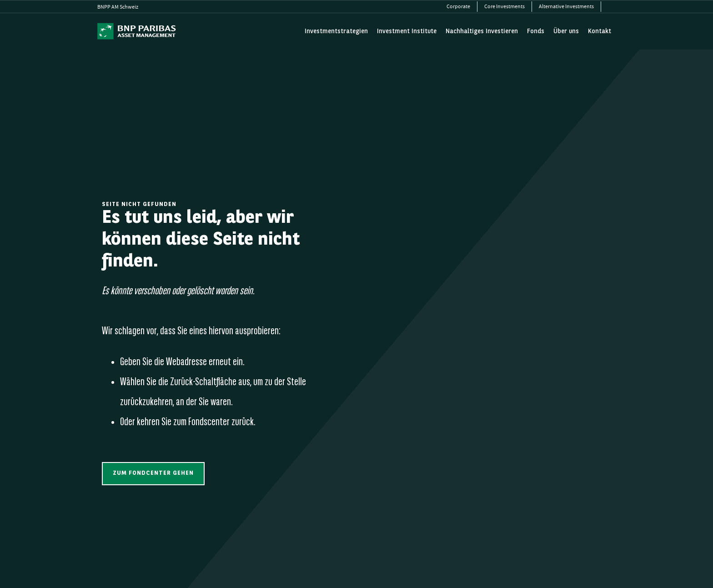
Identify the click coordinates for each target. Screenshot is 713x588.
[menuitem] (459, 7)
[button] (153, 474)
